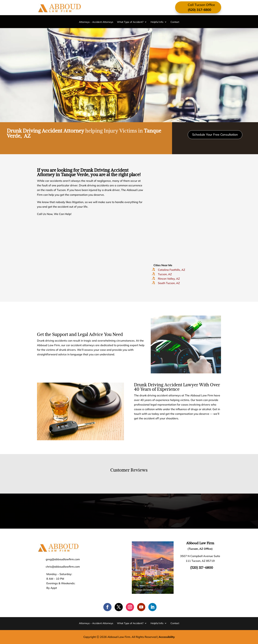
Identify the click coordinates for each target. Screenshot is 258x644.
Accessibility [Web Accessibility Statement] (167, 637)
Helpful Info (157, 22)
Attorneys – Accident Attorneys (96, 22)
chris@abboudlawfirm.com (63, 567)
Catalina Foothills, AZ (172, 270)
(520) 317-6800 (199, 10)
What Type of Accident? (130, 22)
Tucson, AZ (165, 274)
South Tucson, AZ (169, 283)
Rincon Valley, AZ (169, 279)
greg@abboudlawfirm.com (63, 559)
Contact (175, 22)
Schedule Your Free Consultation (215, 135)
